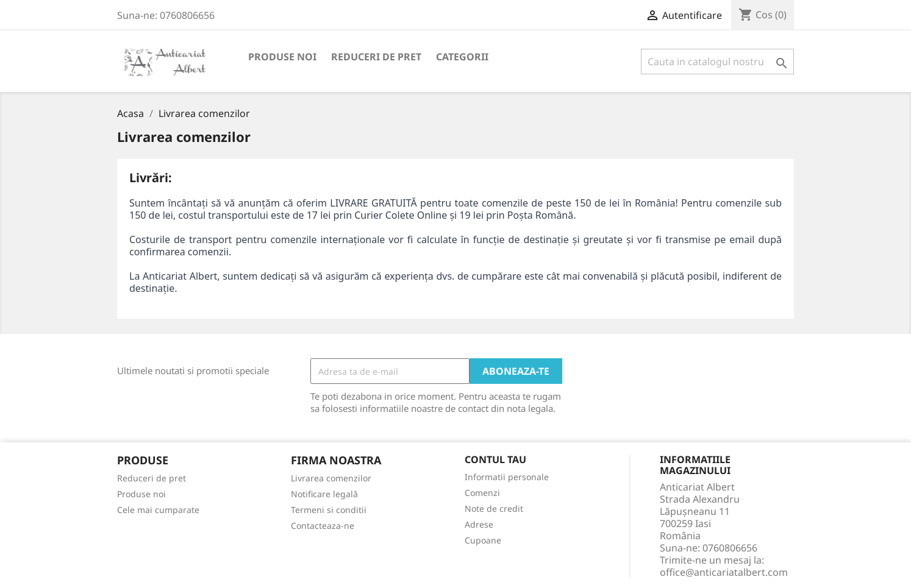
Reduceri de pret (376, 57)
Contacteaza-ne (323, 526)
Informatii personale (507, 477)
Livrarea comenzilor (331, 478)
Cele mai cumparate (158, 510)
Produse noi (282, 57)
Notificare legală (324, 494)
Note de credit (494, 508)
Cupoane (483, 540)
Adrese (479, 524)
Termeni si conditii (329, 510)
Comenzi (482, 493)
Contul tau (495, 460)
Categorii (462, 57)
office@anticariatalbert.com (724, 572)
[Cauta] (717, 62)
